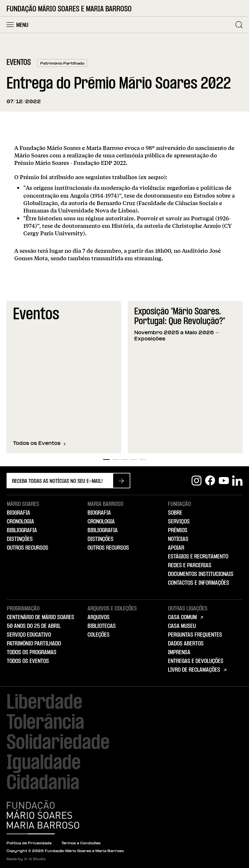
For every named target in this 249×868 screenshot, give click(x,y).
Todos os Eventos (39, 444)
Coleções (99, 635)
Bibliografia (22, 531)
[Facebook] (210, 481)
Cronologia (20, 522)
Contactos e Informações (199, 583)
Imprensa (179, 653)
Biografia (18, 513)
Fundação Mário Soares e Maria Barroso (69, 9)
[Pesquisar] (239, 25)
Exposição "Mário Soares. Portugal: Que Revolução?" (180, 317)
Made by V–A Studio (26, 859)
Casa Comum (182, 617)
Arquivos (99, 617)
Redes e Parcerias (190, 566)
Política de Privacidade (29, 843)
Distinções (20, 539)
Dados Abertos (186, 644)
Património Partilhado (34, 644)
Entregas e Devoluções (196, 661)
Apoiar (176, 548)
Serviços (179, 522)
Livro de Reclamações (194, 670)
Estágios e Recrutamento (198, 557)
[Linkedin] (237, 481)
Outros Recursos (28, 548)
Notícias (178, 539)
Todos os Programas (32, 653)
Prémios (178, 531)
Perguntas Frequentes (195, 635)
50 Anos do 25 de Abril (34, 626)
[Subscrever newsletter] (121, 481)
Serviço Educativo (29, 635)
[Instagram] (196, 481)
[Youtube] (224, 481)
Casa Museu (182, 626)
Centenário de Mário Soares (41, 617)
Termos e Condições (81, 843)
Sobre (175, 513)
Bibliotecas (102, 626)
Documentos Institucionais (201, 574)
